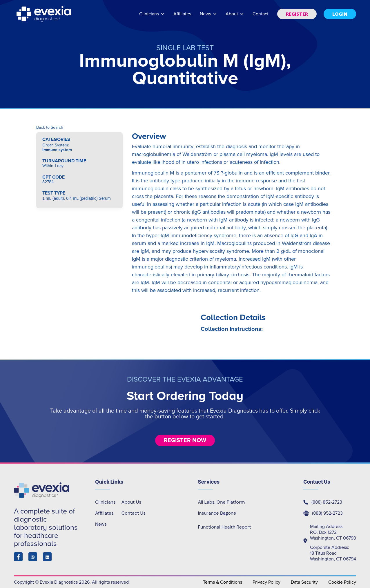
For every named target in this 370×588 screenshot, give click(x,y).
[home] (44, 14)
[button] (152, 17)
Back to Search (50, 128)
